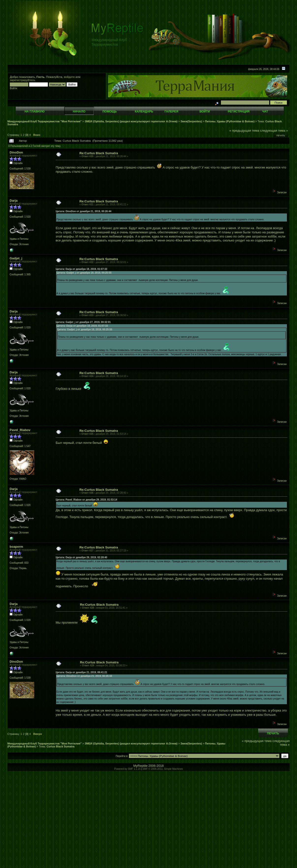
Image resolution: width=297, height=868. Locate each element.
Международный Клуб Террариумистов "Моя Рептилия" (45, 121)
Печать (281, 136)
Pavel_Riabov (20, 430)
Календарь (144, 112)
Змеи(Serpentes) (191, 121)
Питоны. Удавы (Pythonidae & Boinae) (230, 121)
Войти (205, 112)
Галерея (172, 112)
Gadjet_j (16, 258)
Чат (265, 112)
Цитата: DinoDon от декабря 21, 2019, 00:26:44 (83, 211)
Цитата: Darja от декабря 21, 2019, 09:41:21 (81, 672)
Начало (79, 112)
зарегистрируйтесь (22, 80)
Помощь (109, 112)
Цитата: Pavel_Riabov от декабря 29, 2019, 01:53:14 (86, 500)
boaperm (16, 547)
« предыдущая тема (244, 131)
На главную (35, 112)
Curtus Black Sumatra (60, 746)
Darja (14, 201)
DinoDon (16, 152)
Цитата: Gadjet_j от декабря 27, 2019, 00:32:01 (83, 322)
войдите (69, 77)
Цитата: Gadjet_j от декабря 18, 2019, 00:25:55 (84, 273)
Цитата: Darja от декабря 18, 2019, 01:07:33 (81, 269)
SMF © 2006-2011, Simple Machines (163, 769)
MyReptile (141, 766)
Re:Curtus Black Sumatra (99, 153)
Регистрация (239, 112)
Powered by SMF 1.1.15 (127, 769)
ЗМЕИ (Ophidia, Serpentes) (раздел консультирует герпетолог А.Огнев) (131, 121)
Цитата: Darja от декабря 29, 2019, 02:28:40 (81, 557)
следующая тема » (274, 131)
